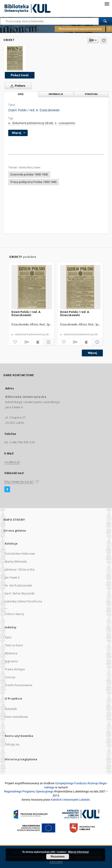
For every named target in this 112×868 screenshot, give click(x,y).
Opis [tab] (21, 94)
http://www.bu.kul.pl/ (19, 482)
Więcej (92, 353)
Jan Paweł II (12, 577)
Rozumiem (58, 857)
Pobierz (17, 86)
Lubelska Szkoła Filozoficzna (23, 601)
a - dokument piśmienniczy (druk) (31, 123)
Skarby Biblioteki (16, 562)
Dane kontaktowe (16, 717)
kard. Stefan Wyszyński (20, 593)
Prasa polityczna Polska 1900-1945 (34, 182)
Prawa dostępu (15, 669)
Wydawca (11, 653)
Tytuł (8, 637)
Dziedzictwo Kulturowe (20, 554)
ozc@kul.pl (12, 462)
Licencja (10, 677)
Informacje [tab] (56, 94)
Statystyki (11, 709)
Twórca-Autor (14, 645)
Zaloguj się (12, 744)
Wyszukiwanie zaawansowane (80, 29)
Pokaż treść (20, 75)
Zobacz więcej (14, 614)
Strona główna (15, 531)
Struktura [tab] (91, 94)
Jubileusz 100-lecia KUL (20, 570)
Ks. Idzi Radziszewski (18, 585)
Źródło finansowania (19, 685)
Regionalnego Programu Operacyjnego (29, 791)
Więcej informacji (78, 852)
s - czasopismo (65, 123)
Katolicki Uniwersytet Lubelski (70, 800)
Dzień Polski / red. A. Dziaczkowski (26, 313)
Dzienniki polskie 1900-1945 (29, 174)
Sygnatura (11, 661)
